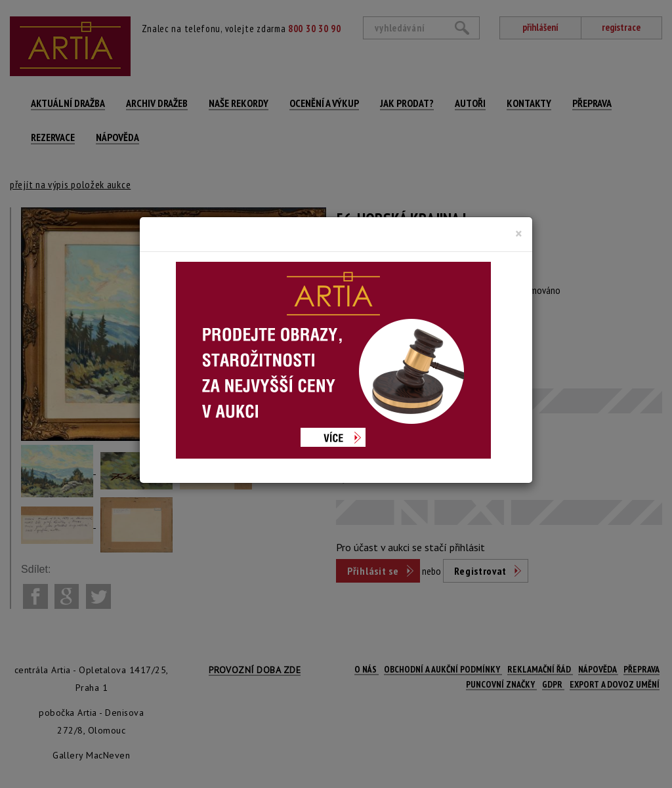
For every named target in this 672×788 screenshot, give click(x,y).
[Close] (519, 234)
